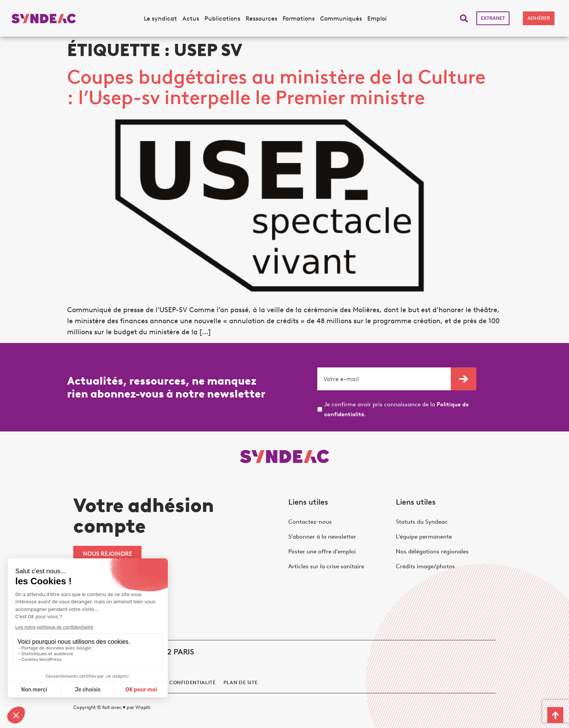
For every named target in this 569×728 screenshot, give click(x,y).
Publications (222, 18)
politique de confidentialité (174, 682)
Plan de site (241, 682)
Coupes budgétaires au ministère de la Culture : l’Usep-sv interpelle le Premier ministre (276, 87)
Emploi (377, 18)
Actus (191, 18)
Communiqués (341, 18)
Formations (299, 18)
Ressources (261, 18)
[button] (464, 18)
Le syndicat (160, 18)
